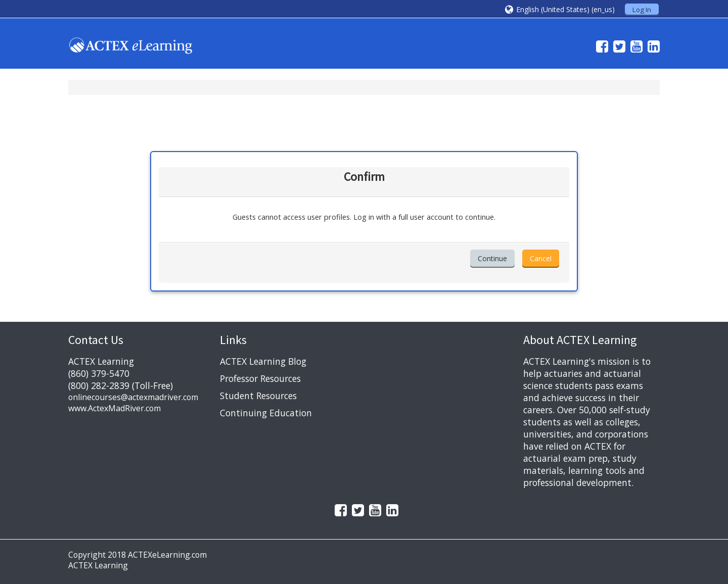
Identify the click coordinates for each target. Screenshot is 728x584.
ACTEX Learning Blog (263, 361)
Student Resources (258, 396)
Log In (642, 10)
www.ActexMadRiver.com (115, 408)
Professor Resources (260, 378)
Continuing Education (266, 413)
